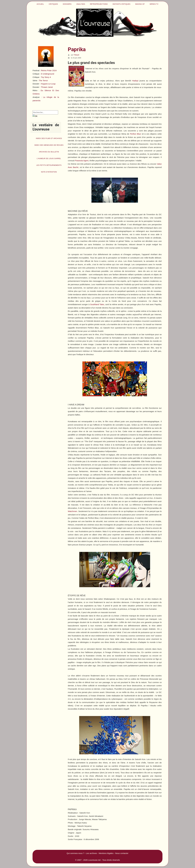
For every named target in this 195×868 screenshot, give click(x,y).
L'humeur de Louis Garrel (49, 159)
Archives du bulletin (49, 152)
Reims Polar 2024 (49, 70)
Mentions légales (106, 853)
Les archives (91, 853)
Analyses (81, 4)
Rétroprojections (99, 4)
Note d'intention (49, 172)
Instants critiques (122, 4)
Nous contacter (122, 853)
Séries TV (154, 4)
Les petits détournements (49, 165)
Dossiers (67, 4)
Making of (140, 4)
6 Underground (47, 74)
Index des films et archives (49, 138)
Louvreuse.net (94, 860)
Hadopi (135, 81)
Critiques (53, 4)
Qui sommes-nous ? (75, 853)
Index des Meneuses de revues (49, 145)
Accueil (40, 4)
